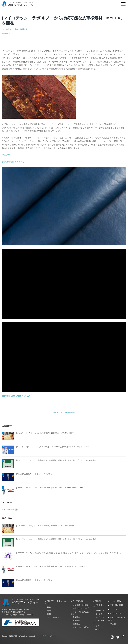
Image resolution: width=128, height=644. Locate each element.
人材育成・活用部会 (81, 605)
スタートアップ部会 (81, 627)
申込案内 (114, 624)
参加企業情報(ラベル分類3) (14, 162)
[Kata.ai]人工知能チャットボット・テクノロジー (28, 474)
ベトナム (99, 629)
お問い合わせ (115, 613)
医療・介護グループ (81, 608)
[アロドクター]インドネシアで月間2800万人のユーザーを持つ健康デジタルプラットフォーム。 (46, 447)
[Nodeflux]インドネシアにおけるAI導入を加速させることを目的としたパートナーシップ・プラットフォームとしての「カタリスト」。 (62, 553)
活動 (49, 611)
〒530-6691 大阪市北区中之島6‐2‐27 (16, 609)
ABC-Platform (18, 636)
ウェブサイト (8, 155)
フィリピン (100, 617)
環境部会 (76, 624)
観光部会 (76, 621)
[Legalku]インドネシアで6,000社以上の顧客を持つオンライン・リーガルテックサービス (44, 488)
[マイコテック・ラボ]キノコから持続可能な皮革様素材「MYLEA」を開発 (38, 433)
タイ (97, 626)
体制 (49, 614)
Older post (58, 412)
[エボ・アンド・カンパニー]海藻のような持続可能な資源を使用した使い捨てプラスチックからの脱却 (49, 460)
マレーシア (100, 611)
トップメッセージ (54, 617)
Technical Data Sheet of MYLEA (17, 396)
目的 (49, 607)
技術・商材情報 (21, 29)
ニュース (113, 609)
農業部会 (76, 617)
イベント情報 (115, 601)
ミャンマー (100, 614)
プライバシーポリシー (49, 636)
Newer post (70, 412)
